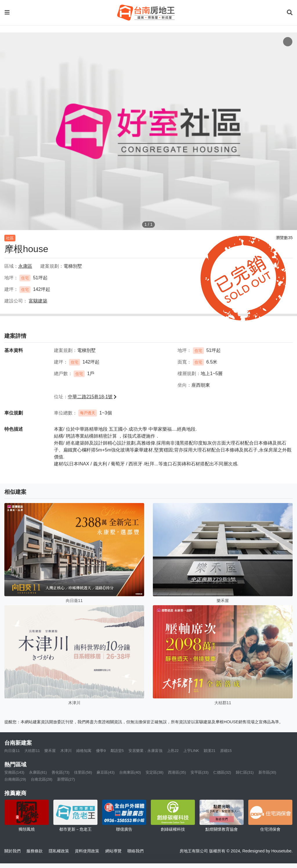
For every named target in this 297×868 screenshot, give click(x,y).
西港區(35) (177, 772)
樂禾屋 (50, 751)
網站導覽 (113, 851)
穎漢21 (209, 751)
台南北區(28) (42, 779)
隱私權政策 (59, 851)
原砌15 (226, 751)
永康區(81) (38, 772)
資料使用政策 (87, 851)
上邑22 (173, 751)
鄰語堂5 (117, 751)
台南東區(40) (130, 772)
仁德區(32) (222, 772)
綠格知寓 (84, 751)
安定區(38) (155, 772)
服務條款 (35, 851)
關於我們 (12, 851)
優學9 (101, 751)
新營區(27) (66, 779)
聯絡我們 (135, 851)
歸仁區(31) (245, 772)
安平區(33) (200, 772)
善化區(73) (61, 772)
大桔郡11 (32, 751)
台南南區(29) (15, 779)
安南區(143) (14, 772)
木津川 (66, 751)
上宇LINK (191, 751)
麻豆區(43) (106, 772)
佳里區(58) (83, 772)
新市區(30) (267, 772)
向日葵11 (12, 751)
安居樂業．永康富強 (145, 751)
